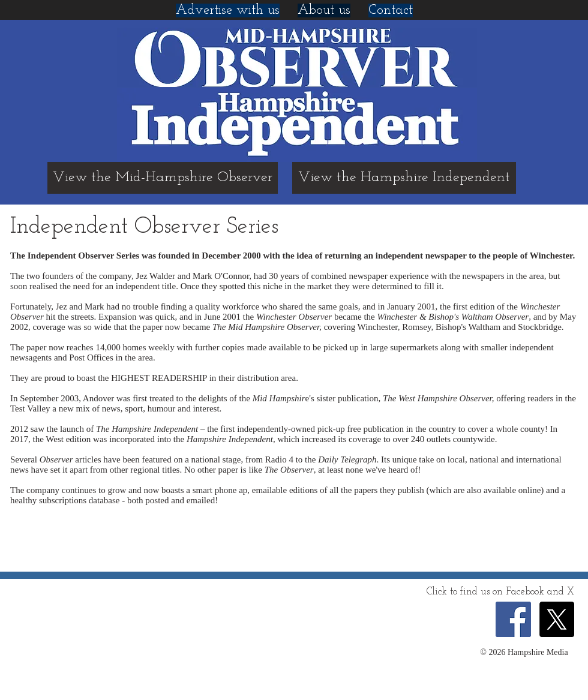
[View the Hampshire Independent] (404, 178)
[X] (556, 619)
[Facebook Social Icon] (513, 619)
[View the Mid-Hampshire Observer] (163, 178)
